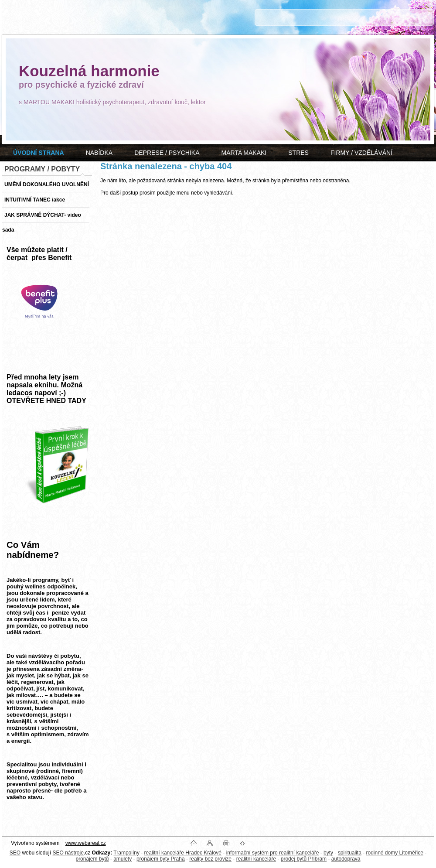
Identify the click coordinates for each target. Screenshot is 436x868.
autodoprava (346, 859)
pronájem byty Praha (161, 859)
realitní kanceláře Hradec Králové (183, 853)
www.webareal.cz (86, 843)
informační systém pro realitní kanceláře (273, 853)
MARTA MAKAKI (244, 153)
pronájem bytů (92, 859)
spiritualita (350, 853)
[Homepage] (39, 153)
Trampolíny (126, 853)
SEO (15, 853)
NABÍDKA (99, 153)
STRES (298, 153)
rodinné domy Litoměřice (395, 853)
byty (328, 853)
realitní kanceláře (256, 859)
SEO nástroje (68, 853)
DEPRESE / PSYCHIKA (167, 153)
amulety (123, 859)
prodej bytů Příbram (304, 859)
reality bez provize (210, 859)
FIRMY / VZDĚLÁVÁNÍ (361, 153)
